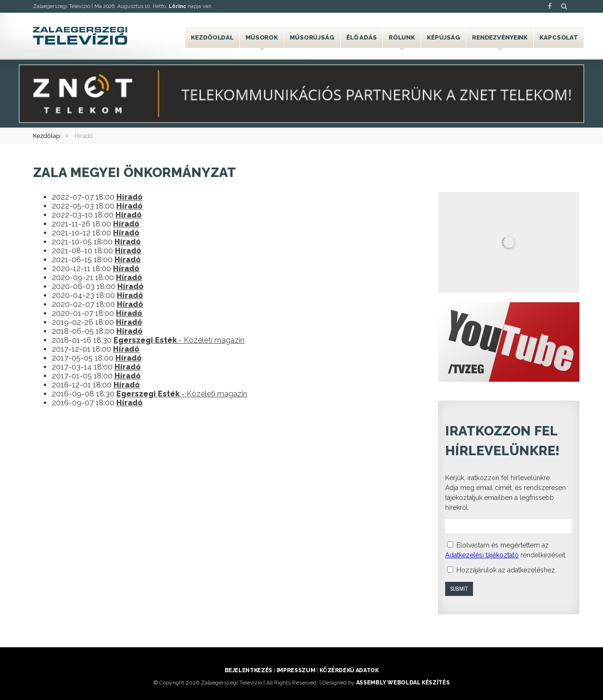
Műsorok (262, 37)
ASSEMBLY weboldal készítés (403, 683)
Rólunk (402, 37)
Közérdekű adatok (349, 670)
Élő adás (362, 37)
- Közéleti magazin (179, 340)
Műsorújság (312, 37)
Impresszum (296, 670)
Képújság (444, 37)
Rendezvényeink (500, 37)
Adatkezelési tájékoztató (482, 555)
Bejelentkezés (249, 670)
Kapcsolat (559, 37)
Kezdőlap (46, 136)
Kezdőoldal (212, 37)
